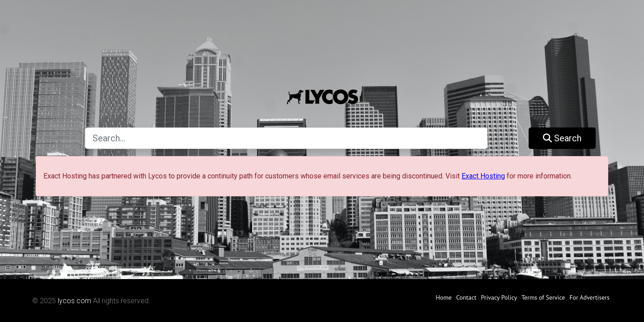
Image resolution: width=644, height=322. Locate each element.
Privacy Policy (499, 297)
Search (562, 138)
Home (444, 297)
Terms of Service (543, 297)
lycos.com (74, 301)
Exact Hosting (483, 176)
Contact (466, 297)
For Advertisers (589, 297)
